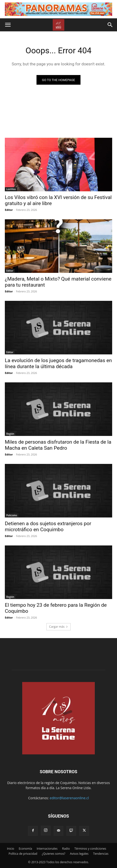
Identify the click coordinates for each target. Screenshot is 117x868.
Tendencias (101, 854)
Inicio (11, 849)
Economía (26, 849)
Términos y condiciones (90, 849)
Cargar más (58, 627)
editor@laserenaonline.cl (69, 798)
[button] (8, 25)
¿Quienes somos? (54, 854)
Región (10, 434)
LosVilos (11, 189)
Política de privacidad (23, 854)
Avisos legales (79, 854)
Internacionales (47, 849)
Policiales (12, 515)
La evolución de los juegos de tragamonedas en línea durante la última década (58, 363)
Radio (66, 849)
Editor (9, 210)
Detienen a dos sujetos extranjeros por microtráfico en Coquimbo (48, 527)
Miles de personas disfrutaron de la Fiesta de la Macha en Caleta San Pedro (58, 445)
